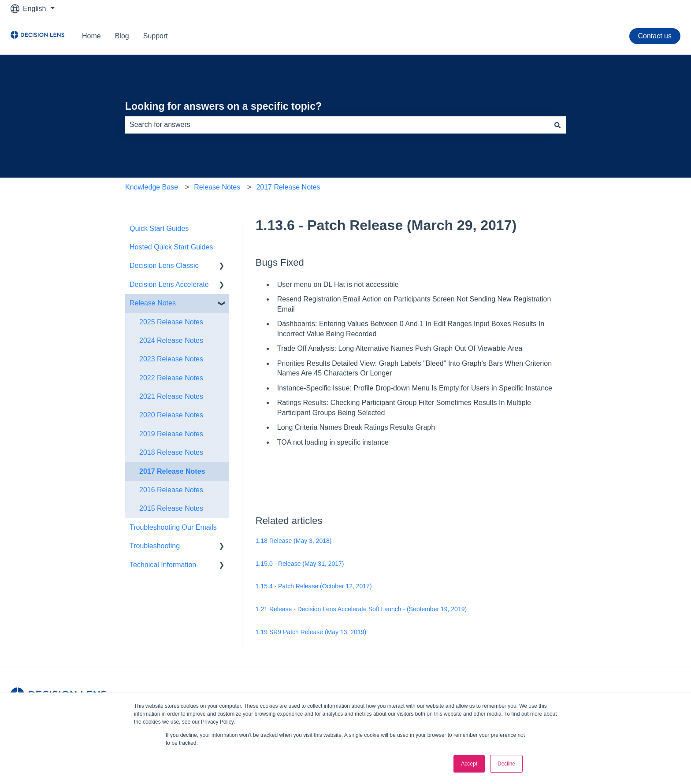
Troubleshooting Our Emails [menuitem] (173, 527)
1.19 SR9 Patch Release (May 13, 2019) (311, 632)
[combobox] (337, 125)
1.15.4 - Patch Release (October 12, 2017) (314, 586)
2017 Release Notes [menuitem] (172, 471)
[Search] (557, 125)
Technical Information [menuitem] (163, 565)
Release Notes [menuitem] (153, 303)
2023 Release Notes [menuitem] (171, 359)
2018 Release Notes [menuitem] (171, 452)
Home (91, 36)
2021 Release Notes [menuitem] (171, 396)
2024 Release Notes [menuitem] (171, 340)
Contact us (655, 36)
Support (156, 36)
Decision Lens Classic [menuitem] (164, 266)
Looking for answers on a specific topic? (223, 106)
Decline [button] (506, 764)
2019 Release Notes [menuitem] (171, 434)
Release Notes (217, 187)
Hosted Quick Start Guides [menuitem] (171, 247)
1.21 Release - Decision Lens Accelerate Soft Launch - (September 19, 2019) (361, 609)
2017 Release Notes (288, 187)
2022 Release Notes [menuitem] (171, 378)
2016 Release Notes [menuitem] (171, 490)
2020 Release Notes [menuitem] (171, 415)
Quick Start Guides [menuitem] (159, 229)
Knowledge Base (152, 187)
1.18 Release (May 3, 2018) (294, 541)
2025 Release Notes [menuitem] (171, 322)
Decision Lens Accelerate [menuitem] (169, 284)
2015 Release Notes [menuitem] (171, 508)
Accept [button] (469, 764)
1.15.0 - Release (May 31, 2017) (300, 564)
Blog (122, 36)
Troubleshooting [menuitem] (155, 546)
